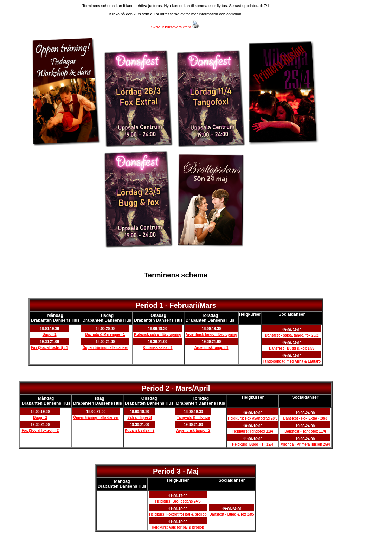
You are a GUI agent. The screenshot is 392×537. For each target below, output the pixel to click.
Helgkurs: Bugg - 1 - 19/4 (253, 444)
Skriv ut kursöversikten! (171, 27)
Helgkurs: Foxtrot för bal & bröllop (178, 514)
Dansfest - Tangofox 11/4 (305, 431)
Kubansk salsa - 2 (140, 431)
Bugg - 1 (50, 335)
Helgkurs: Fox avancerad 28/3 (253, 418)
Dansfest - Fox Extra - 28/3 (305, 418)
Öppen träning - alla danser (105, 348)
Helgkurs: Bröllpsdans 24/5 (178, 501)
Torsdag (210, 315)
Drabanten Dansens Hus (55, 320)
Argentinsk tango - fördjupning (211, 335)
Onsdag (158, 315)
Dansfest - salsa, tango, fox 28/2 (292, 335)
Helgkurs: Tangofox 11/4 (253, 431)
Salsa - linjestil (139, 418)
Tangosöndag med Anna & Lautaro (292, 361)
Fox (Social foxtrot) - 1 (50, 348)
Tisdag (107, 315)
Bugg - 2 (40, 418)
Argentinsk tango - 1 (211, 348)
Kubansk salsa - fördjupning (158, 335)
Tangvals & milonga (193, 418)
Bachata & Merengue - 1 (105, 335)
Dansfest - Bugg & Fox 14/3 (292, 348)
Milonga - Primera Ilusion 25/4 (305, 444)
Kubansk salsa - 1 (158, 348)
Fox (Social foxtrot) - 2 (40, 431)
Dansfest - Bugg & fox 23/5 (232, 514)
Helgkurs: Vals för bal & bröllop (178, 527)
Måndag (55, 315)
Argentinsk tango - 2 (194, 431)
